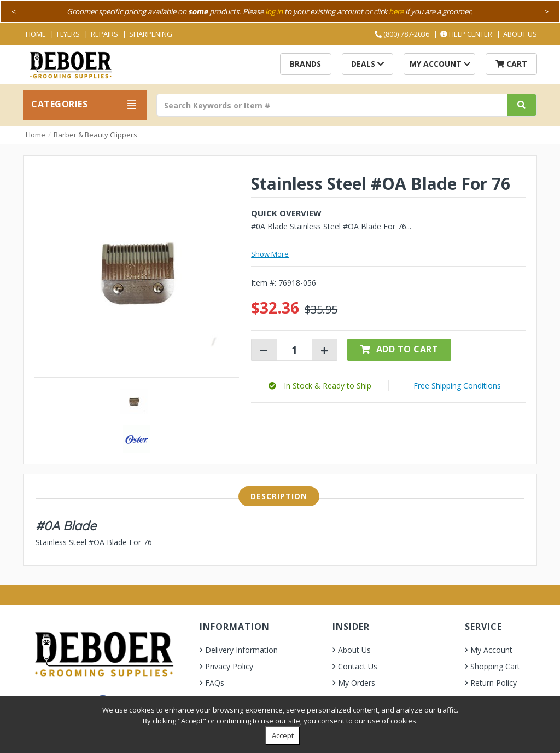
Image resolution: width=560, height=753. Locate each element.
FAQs (215, 683)
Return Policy (494, 683)
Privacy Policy (229, 666)
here (396, 11)
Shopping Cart (495, 666)
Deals (367, 64)
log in (274, 11)
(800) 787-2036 (402, 34)
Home (36, 34)
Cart (511, 64)
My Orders (357, 683)
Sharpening (151, 34)
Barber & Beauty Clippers (95, 135)
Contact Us (358, 666)
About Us (520, 34)
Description (279, 496)
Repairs (104, 34)
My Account (440, 64)
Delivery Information (241, 650)
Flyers (68, 34)
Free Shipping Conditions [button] (457, 386)
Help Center (466, 34)
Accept (283, 735)
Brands (305, 64)
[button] (320, 386)
